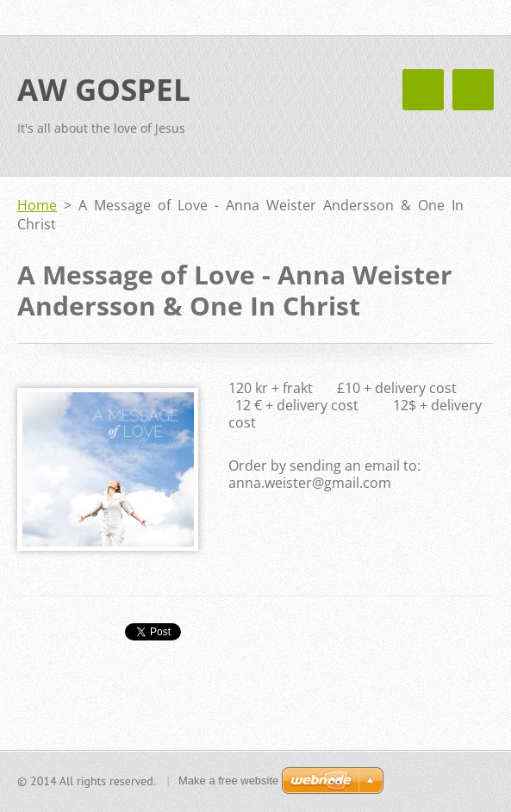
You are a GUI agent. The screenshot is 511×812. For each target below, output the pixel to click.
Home (37, 205)
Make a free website (228, 781)
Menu (473, 90)
